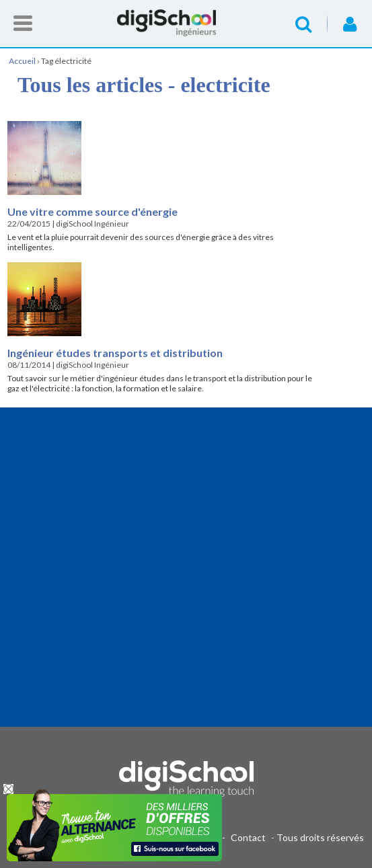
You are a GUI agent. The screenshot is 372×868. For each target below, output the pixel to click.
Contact (248, 837)
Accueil (186, 23)
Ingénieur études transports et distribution (115, 353)
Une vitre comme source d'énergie (92, 211)
